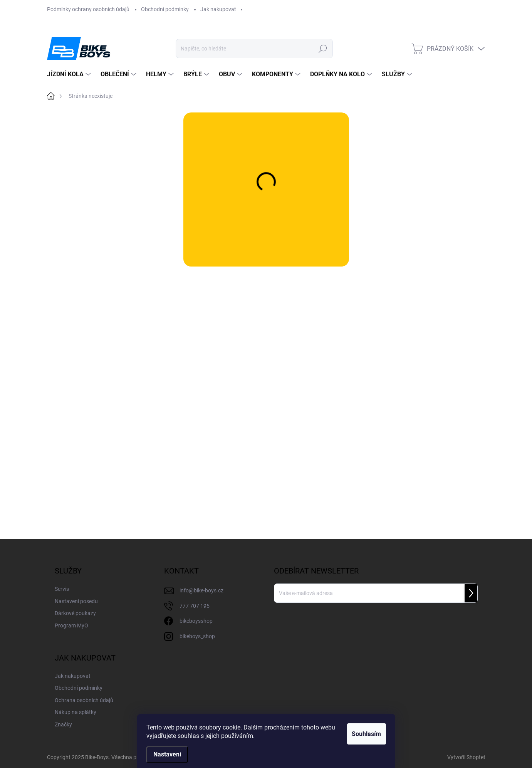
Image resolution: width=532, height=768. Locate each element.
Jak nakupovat (218, 9)
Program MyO (71, 625)
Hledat (323, 49)
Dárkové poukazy (75, 613)
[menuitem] (70, 74)
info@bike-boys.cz (201, 590)
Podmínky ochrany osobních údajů (88, 9)
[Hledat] (254, 49)
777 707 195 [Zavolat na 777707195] (195, 606)
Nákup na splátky (76, 712)
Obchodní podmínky (165, 9)
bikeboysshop (196, 621)
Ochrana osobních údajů (84, 700)
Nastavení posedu (76, 601)
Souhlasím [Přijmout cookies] (362, 734)
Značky (63, 724)
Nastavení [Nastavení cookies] (167, 754)
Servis (62, 589)
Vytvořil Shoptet (466, 757)
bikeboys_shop (197, 636)
